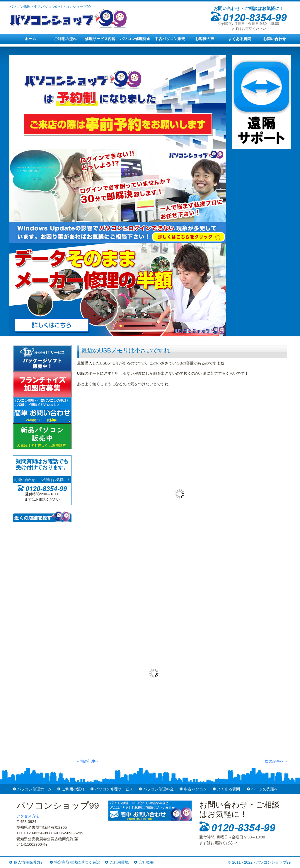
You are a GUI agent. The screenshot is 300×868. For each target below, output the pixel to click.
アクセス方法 (28, 816)
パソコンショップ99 (273, 862)
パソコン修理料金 (135, 39)
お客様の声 (205, 39)
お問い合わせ (275, 39)
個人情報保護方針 (29, 862)
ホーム (30, 39)
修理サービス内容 (100, 39)
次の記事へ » (276, 761)
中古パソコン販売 (170, 39)
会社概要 (146, 862)
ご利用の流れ (65, 39)
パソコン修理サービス (114, 789)
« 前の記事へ (88, 761)
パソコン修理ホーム (34, 789)
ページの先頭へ (265, 789)
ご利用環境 (119, 862)
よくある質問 (240, 39)
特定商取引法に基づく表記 (77, 862)
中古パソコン (195, 789)
